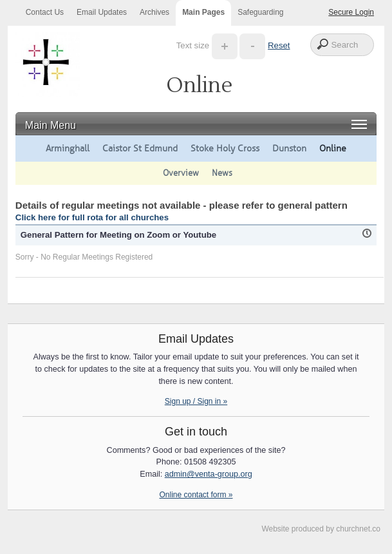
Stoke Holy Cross (225, 148)
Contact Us (45, 12)
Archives (154, 12)
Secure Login (351, 12)
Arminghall (68, 148)
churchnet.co (358, 529)
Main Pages (203, 12)
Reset (279, 45)
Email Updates (102, 12)
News (222, 173)
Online (333, 148)
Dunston (289, 148)
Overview (181, 173)
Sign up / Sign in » (196, 401)
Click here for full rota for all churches (92, 217)
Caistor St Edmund (140, 148)
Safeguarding (260, 12)
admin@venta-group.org (209, 474)
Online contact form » (196, 495)
